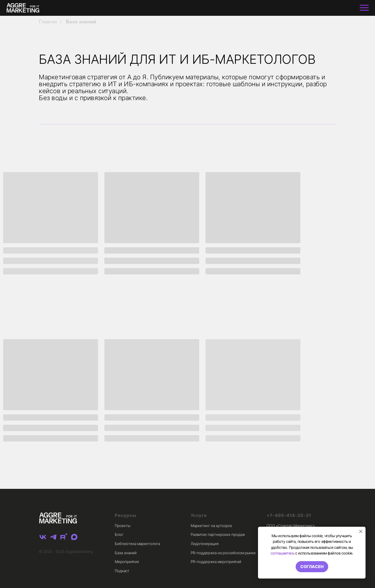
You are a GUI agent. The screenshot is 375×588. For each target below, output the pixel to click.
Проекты (123, 526)
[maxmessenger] (74, 537)
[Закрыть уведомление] (361, 531)
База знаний (81, 22)
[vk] (43, 537)
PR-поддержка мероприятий (216, 562)
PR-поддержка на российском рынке (223, 553)
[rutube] (64, 537)
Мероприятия (127, 562)
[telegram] (53, 537)
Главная (48, 22)
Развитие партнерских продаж (218, 534)
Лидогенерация (205, 544)
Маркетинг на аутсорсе (211, 526)
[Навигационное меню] (364, 8)
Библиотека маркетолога (137, 544)
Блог (119, 534)
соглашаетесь (283, 553)
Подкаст (122, 571)
